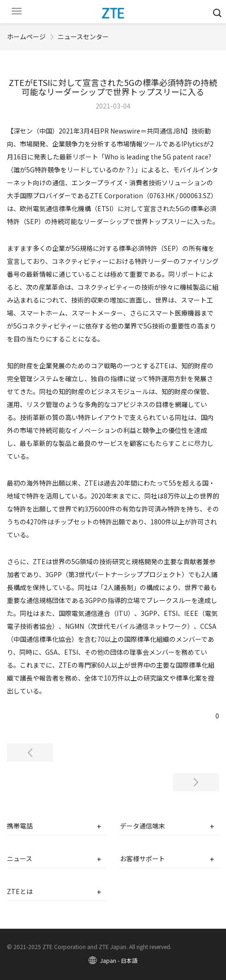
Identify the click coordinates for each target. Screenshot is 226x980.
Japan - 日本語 (119, 960)
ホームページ (26, 37)
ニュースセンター (83, 37)
